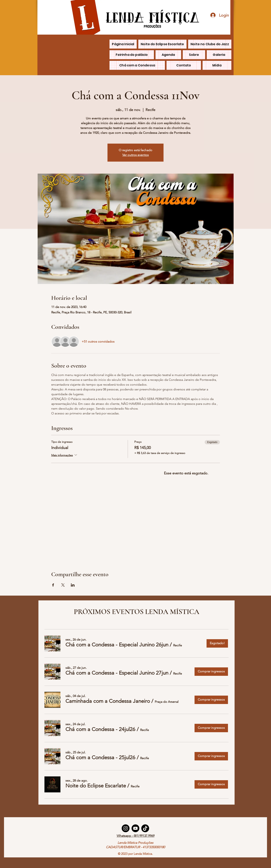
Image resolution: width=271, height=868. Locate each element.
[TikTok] (145, 828)
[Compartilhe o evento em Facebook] (53, 585)
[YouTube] (135, 828)
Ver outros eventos (135, 155)
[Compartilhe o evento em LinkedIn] (73, 585)
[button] (117, 645)
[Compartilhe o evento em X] (63, 585)
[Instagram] (126, 828)
